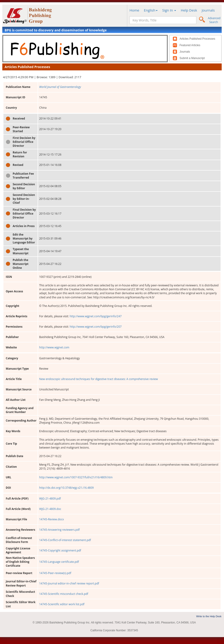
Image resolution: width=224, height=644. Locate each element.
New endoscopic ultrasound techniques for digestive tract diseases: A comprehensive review (99, 379)
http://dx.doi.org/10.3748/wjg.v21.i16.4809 (66, 488)
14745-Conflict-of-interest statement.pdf (65, 540)
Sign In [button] (169, 10)
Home (134, 10)
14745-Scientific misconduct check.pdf (64, 594)
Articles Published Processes (197, 39)
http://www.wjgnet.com (54, 347)
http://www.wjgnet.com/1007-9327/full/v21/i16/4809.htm (76, 477)
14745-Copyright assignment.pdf (60, 550)
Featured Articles (190, 45)
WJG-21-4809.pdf (50, 499)
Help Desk (189, 10)
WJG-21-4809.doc (50, 509)
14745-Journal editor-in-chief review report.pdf (69, 583)
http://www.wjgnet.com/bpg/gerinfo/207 (96, 327)
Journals (208, 10)
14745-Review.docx (52, 519)
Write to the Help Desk (209, 616)
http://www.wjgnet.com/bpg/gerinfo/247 (96, 316)
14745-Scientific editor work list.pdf (62, 604)
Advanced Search (214, 20)
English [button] (151, 10)
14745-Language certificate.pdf (59, 562)
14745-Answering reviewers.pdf (59, 530)
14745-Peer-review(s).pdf (55, 573)
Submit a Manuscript (192, 58)
